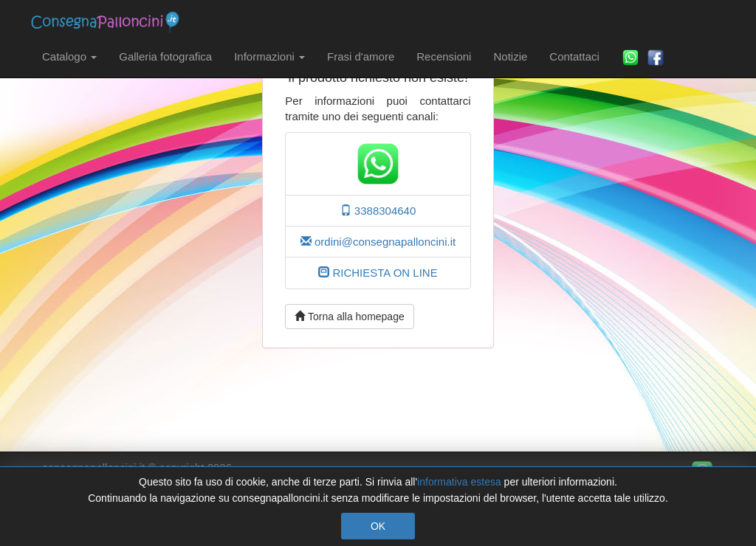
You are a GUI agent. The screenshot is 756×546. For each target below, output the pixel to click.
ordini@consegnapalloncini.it (378, 242)
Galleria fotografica (165, 56)
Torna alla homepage (349, 317)
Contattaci (574, 56)
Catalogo (69, 56)
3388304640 (378, 211)
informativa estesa (459, 482)
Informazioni (269, 56)
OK (378, 526)
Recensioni (444, 56)
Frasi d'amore (361, 56)
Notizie (510, 56)
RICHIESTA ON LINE (378, 273)
